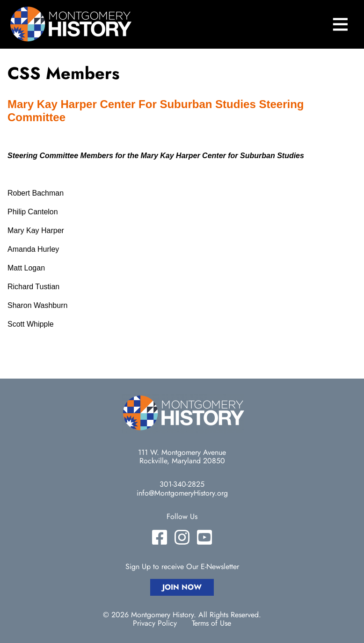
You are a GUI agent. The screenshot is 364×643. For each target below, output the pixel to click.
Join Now (182, 587)
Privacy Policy (155, 623)
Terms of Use (211, 623)
